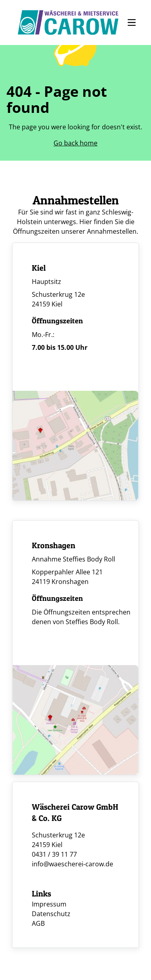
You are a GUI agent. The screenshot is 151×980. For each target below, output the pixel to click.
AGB (38, 923)
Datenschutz (51, 914)
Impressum (49, 904)
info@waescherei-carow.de (72, 864)
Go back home (75, 143)
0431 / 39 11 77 (54, 854)
